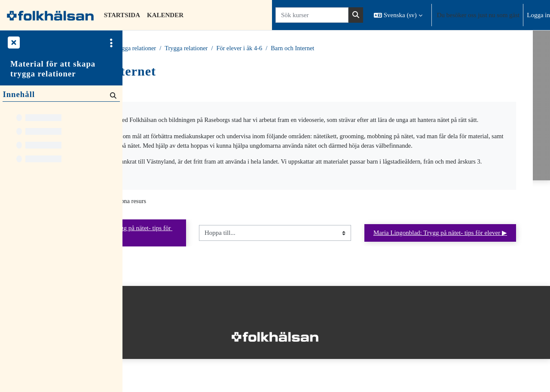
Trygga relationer (243, 49)
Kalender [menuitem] (165, 15)
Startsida (144, 49)
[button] (398, 15)
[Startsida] (50, 15)
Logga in (538, 15)
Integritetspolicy (150, 350)
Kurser (173, 49)
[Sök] (112, 95)
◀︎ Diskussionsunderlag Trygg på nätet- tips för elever (202, 265)
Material (201, 49)
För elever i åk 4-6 (351, 49)
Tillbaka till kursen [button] (168, 91)
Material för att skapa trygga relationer (53, 69)
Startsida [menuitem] (122, 15)
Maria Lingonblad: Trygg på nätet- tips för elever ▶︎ (472, 265)
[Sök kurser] (312, 15)
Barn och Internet (406, 49)
